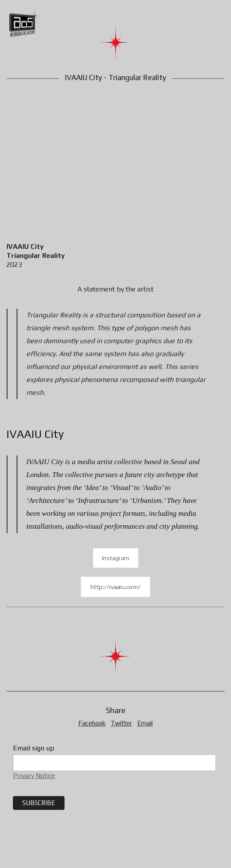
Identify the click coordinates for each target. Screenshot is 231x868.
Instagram (116, 558)
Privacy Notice (34, 776)
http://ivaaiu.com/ (116, 587)
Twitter (121, 723)
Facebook (92, 723)
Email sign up (34, 748)
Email (145, 723)
